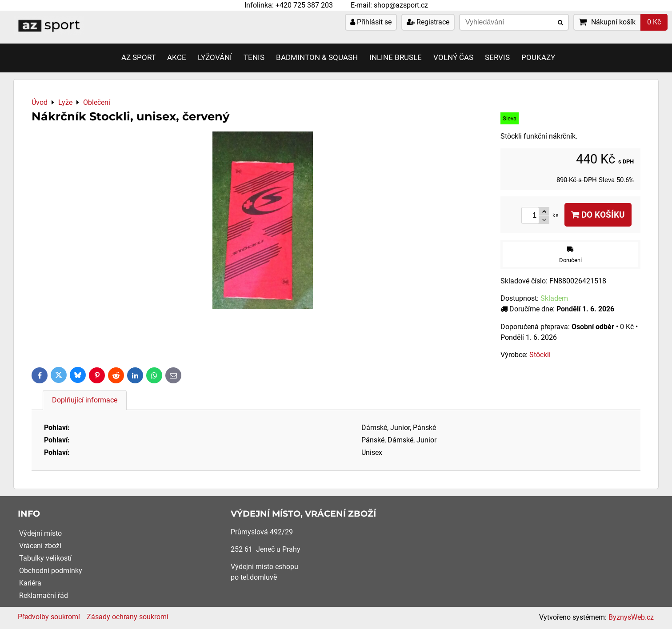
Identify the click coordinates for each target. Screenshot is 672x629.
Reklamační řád (44, 595)
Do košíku (598, 215)
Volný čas (453, 58)
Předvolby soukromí (49, 617)
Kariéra (30, 583)
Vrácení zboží (40, 546)
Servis (497, 58)
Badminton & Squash (317, 58)
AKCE (177, 58)
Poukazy (538, 58)
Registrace (428, 22)
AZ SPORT (138, 58)
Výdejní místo (40, 533)
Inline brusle (396, 58)
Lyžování (215, 58)
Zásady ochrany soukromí (128, 617)
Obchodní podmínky (51, 571)
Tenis (254, 58)
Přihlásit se (371, 22)
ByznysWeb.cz (631, 617)
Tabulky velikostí (45, 558)
